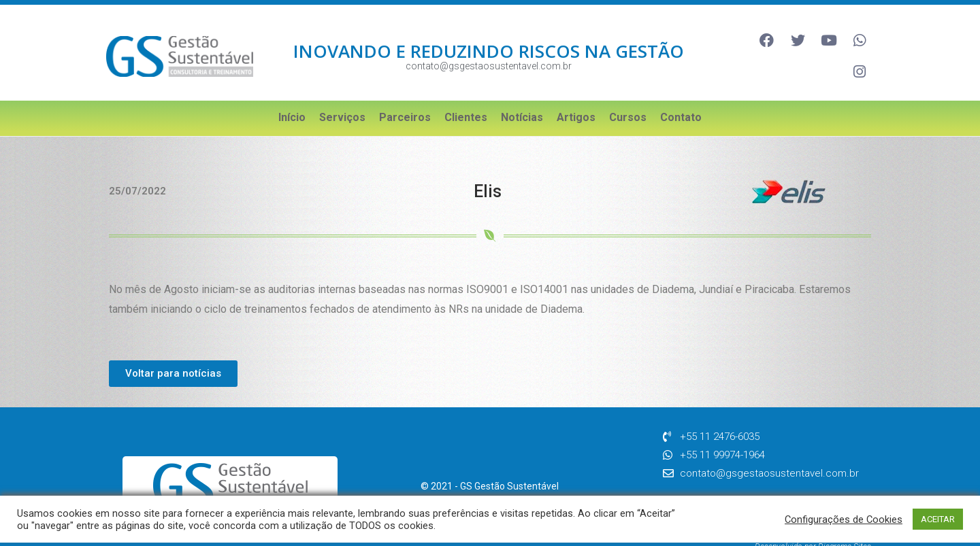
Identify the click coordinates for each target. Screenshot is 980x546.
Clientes (466, 96)
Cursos (628, 96)
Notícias (522, 96)
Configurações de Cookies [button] (844, 519)
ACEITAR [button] (938, 519)
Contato (681, 96)
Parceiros (405, 96)
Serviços (342, 96)
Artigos (576, 96)
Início (292, 96)
